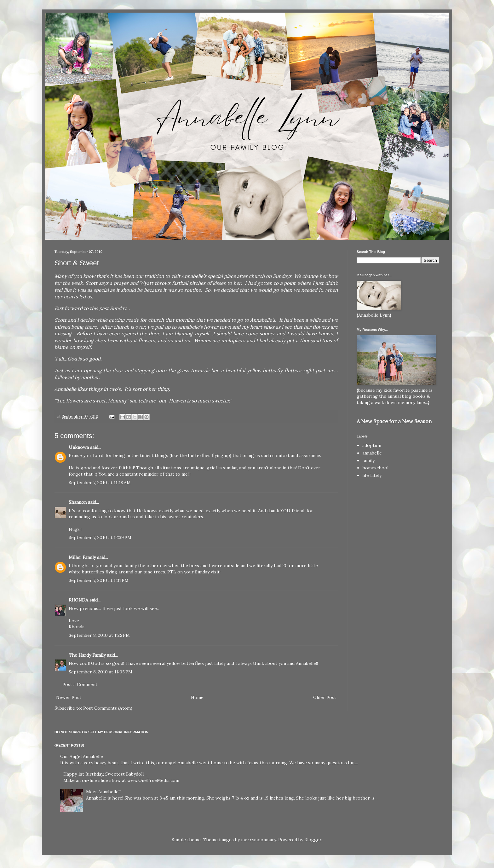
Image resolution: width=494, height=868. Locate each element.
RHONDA (78, 600)
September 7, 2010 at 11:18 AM (100, 483)
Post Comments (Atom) (108, 708)
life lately (372, 475)
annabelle (372, 453)
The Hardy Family (87, 655)
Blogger (313, 840)
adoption (372, 445)
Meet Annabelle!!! (104, 792)
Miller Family (82, 557)
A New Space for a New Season (394, 421)
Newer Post (69, 697)
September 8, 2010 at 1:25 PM (99, 635)
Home (197, 697)
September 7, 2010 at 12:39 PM (100, 537)
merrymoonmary (258, 840)
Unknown (79, 447)
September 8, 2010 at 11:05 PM (101, 672)
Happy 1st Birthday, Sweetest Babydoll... (105, 774)
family (368, 460)
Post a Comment (80, 684)
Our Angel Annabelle (82, 756)
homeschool (375, 468)
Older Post (325, 697)
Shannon (78, 502)
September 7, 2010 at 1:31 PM (99, 580)
